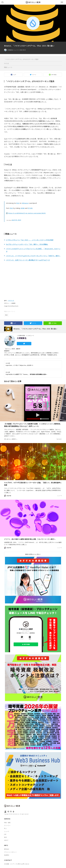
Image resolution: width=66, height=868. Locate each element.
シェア (14, 75)
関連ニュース (8, 67)
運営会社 (7, 849)
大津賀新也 (22, 338)
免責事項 (7, 855)
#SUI (6, 315)
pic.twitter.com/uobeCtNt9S (36, 213)
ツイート (34, 75)
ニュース (16, 50)
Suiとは (6, 63)
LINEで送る (54, 75)
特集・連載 (7, 823)
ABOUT (6, 840)
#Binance (25, 203)
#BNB (23, 208)
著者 (5, 837)
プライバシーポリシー (10, 852)
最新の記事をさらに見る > (33, 554)
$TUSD (30, 208)
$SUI (18, 203)
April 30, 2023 (16, 220)
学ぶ (5, 828)
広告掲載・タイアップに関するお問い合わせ (17, 864)
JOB (5, 834)
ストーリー (7, 825)
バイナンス (11, 301)
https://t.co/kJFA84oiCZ (17, 213)
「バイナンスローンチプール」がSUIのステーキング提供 (21, 59)
